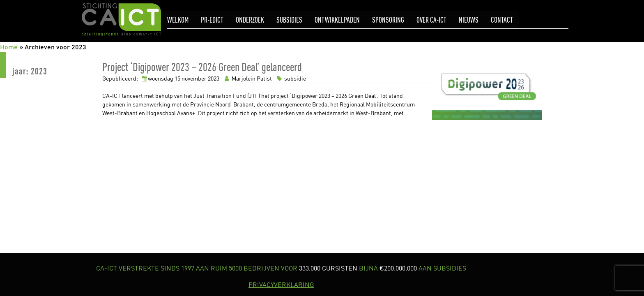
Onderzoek (250, 20)
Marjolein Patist (247, 78)
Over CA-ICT (431, 20)
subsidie (290, 78)
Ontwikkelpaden (337, 20)
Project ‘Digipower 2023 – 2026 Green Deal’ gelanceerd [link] (202, 67)
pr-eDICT (212, 20)
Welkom (178, 20)
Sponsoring (388, 20)
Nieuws (469, 20)
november (194, 78)
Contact (502, 20)
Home (9, 47)
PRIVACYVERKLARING (281, 284)
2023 (214, 78)
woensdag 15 (164, 78)
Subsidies (289, 20)
